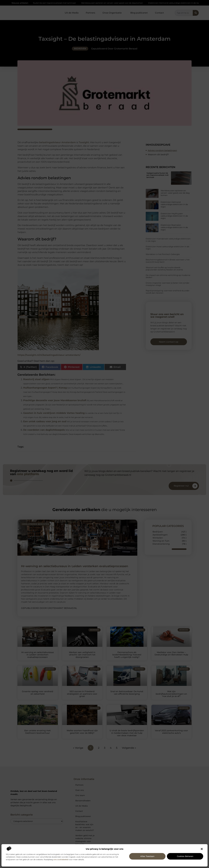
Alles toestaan (147, 856)
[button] (202, 849)
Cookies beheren (185, 856)
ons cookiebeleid (61, 859)
